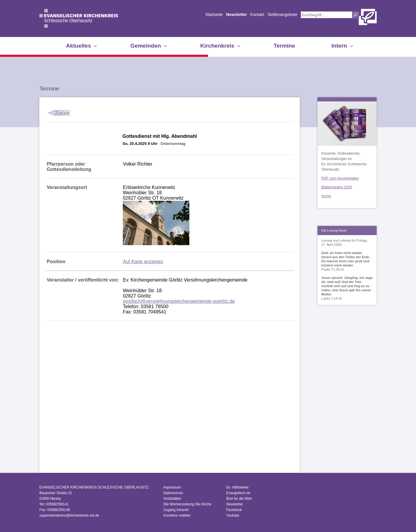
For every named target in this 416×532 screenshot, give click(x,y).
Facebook (234, 510)
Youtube (233, 515)
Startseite (214, 14)
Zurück (62, 113)
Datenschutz (173, 493)
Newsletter (237, 14)
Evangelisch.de (238, 493)
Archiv (326, 196)
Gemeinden (145, 46)
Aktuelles (78, 46)
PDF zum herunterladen (340, 178)
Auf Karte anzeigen (143, 262)
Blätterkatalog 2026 (337, 187)
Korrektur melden (177, 515)
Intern (339, 46)
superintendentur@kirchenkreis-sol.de (69, 515)
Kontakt (257, 14)
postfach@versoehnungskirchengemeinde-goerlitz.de (179, 301)
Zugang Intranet (176, 510)
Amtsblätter (172, 499)
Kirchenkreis (217, 46)
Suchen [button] (356, 15)
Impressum (172, 487)
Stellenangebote (282, 14)
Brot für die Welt (239, 499)
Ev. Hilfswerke (237, 487)
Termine (284, 46)
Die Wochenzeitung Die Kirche (187, 504)
